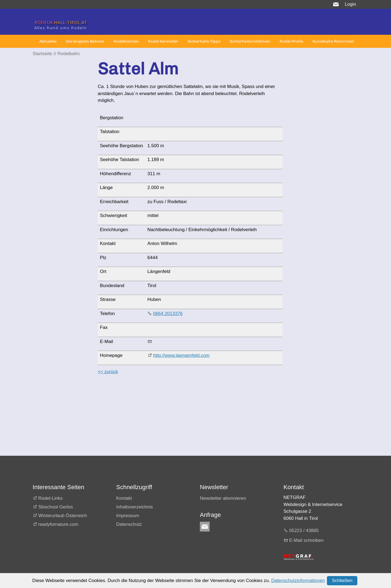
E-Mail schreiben (306, 540)
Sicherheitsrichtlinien (250, 41)
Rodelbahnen (126, 41)
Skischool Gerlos (56, 507)
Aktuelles (48, 41)
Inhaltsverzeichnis (135, 507)
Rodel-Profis (291, 41)
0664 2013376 (168, 314)
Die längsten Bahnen (85, 41)
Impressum (128, 516)
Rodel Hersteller (163, 41)
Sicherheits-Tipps (204, 41)
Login (351, 4)
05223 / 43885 (304, 531)
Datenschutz (129, 524)
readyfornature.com (58, 524)
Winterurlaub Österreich (63, 516)
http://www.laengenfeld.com (181, 355)
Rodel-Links (51, 498)
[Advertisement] (190, 418)
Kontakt (124, 498)
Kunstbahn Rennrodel (333, 41)
